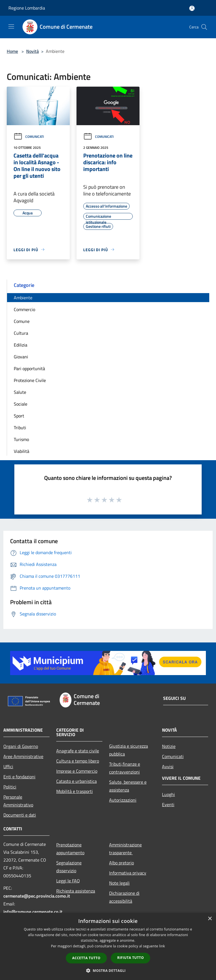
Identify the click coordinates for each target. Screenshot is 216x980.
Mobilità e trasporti (75, 791)
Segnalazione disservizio (69, 867)
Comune (22, 321)
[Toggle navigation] (11, 26)
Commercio (24, 309)
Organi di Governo (21, 746)
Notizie (169, 746)
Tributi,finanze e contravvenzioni (125, 768)
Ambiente (23, 298)
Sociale (21, 404)
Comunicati (29, 137)
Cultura (21, 333)
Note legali (119, 883)
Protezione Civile (30, 380)
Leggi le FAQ (68, 881)
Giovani (21, 357)
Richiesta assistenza (76, 891)
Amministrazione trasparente (125, 849)
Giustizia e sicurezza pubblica (129, 750)
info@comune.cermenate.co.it (33, 912)
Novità (32, 51)
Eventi (168, 804)
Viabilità (22, 451)
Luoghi (168, 794)
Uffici (8, 767)
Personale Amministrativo (18, 801)
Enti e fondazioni (19, 777)
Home (12, 51)
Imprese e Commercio (77, 771)
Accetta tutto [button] (86, 958)
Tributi (20, 428)
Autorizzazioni (123, 800)
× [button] (210, 919)
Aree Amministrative (23, 756)
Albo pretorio (121, 863)
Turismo (21, 439)
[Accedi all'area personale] (192, 8)
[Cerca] (204, 27)
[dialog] (108, 946)
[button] (108, 970)
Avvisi (168, 767)
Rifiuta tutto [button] (131, 958)
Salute (20, 392)
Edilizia (21, 345)
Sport (19, 416)
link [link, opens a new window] (162, 946)
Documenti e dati (20, 815)
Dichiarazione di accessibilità (124, 897)
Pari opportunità (29, 368)
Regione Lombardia (27, 8)
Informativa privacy (128, 873)
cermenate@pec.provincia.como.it (37, 896)
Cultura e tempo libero (78, 761)
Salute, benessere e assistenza (128, 786)
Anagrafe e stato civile (78, 751)
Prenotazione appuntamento (70, 849)
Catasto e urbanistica (76, 781)
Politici (10, 787)
